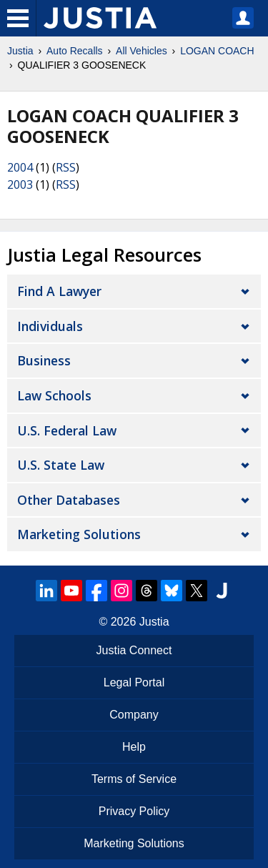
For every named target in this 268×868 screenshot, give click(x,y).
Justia (20, 51)
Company (134, 715)
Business (44, 360)
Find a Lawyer (59, 291)
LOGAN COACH (217, 51)
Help (134, 747)
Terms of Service (134, 779)
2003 (20, 184)
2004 (20, 167)
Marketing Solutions (79, 534)
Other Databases (69, 500)
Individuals (50, 326)
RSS (66, 167)
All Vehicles (142, 51)
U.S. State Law (61, 465)
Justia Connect (134, 650)
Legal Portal (134, 682)
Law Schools (54, 395)
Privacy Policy (134, 811)
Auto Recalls (75, 51)
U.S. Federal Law (67, 430)
